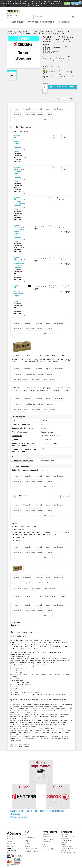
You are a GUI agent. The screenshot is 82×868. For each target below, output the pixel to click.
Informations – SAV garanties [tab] (43, 120)
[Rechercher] (54, 17)
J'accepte (67, 3)
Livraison (27, 844)
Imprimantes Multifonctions (41, 22)
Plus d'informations (76, 3)
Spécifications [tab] (59, 109)
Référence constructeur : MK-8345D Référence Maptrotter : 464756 (20, 275)
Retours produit (48, 839)
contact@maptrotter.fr (69, 852)
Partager (51, 99)
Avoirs (44, 844)
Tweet (58, 99)
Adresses (45, 847)
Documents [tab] (17, 114)
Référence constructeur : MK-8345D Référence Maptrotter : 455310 (20, 309)
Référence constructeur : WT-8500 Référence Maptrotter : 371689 (20, 248)
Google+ (64, 99)
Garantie (10, 841)
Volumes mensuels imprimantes (20, 744)
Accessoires (64, 22)
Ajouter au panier (62, 87)
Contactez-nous (30, 837)
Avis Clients (11, 844)
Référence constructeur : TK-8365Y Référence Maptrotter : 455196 (20, 188)
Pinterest (71, 99)
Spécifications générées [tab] (34, 114)
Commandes (46, 842)
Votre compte (50, 832)
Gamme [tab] (16, 109)
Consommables (16, 22)
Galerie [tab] (49, 114)
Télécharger (65, 497)
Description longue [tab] (43, 109)
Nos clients (11, 846)
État (12, 746)
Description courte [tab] (20, 120)
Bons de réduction (49, 849)
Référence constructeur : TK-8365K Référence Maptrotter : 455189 (20, 216)
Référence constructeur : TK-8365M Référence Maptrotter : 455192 (20, 158)
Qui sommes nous (32, 835)
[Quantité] (45, 87)
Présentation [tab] (27, 109)
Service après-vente (32, 849)
